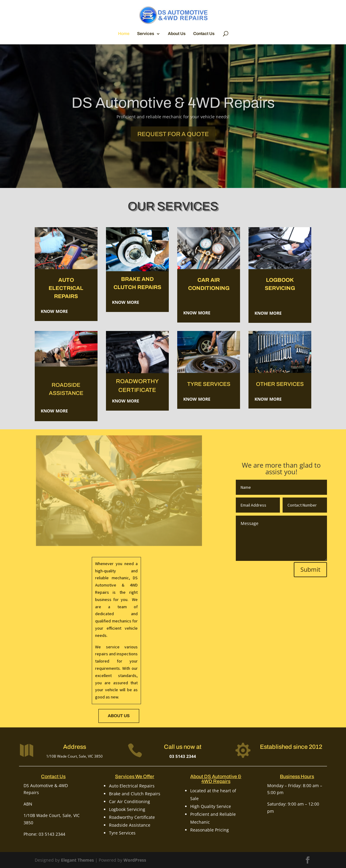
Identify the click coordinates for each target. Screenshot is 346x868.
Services (146, 34)
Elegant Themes (77, 860)
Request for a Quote (173, 141)
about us (119, 716)
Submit (310, 569)
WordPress (135, 860)
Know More (54, 311)
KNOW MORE (268, 399)
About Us (177, 34)
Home (124, 34)
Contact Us (204, 34)
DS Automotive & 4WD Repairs (173, 110)
